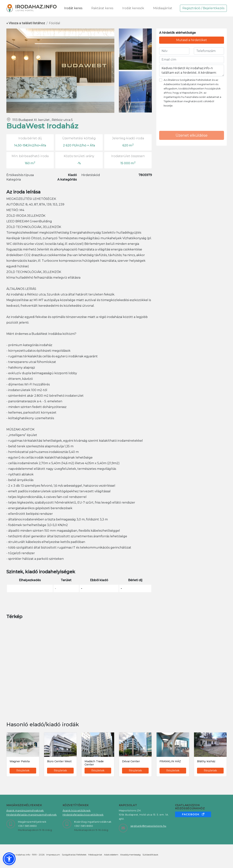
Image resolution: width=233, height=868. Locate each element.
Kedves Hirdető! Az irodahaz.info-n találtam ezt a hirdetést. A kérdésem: (192, 70)
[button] (9, 859)
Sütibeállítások (150, 855)
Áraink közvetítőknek (77, 810)
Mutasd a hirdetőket (192, 40)
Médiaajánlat (163, 8)
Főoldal (55, 23)
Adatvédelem (111, 855)
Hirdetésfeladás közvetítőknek (83, 815)
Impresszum (53, 855)
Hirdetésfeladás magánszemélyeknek (32, 815)
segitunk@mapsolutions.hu (148, 826)
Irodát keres (73, 8)
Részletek (23, 771)
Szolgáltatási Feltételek (74, 855)
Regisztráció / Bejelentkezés (203, 8)
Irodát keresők (133, 8)
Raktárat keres (102, 8)
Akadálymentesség (130, 855)
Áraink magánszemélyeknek (25, 810)
